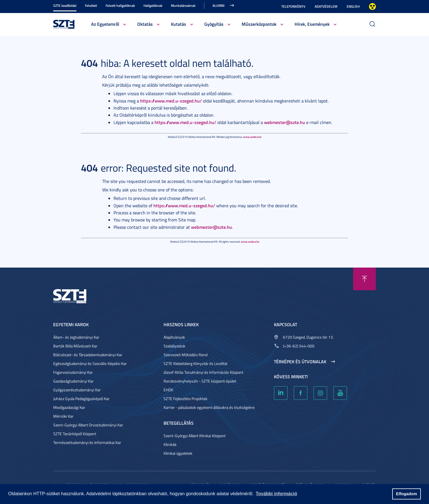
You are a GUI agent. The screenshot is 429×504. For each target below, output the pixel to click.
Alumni (218, 6)
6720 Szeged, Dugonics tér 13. (308, 337)
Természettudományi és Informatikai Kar (87, 442)
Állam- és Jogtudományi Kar (76, 337)
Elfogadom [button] (406, 494)
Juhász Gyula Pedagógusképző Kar (81, 399)
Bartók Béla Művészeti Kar (75, 346)
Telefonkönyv (293, 6)
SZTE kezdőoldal (65, 6)
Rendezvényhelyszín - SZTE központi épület (200, 381)
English (353, 6)
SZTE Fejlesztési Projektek (185, 399)
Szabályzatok (174, 346)
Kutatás (179, 24)
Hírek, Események (312, 24)
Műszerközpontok (259, 24)
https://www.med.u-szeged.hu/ (171, 101)
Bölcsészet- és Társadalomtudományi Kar (88, 355)
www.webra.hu (252, 137)
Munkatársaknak (183, 6)
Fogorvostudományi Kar (73, 372)
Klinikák (170, 444)
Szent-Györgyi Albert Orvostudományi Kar (88, 425)
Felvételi (91, 6)
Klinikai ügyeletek (178, 453)
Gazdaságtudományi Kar (73, 381)
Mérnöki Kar (63, 416)
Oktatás (145, 24)
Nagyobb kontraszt (372, 7)
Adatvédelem (326, 6)
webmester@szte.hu (285, 122)
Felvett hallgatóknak (120, 6)
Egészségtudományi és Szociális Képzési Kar (90, 363)
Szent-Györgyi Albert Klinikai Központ (195, 436)
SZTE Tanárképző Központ (75, 434)
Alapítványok (174, 337)
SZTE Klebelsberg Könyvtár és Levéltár (196, 363)
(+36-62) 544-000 (299, 346)
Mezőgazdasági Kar (69, 407)
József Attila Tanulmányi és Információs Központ (203, 372)
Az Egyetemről (105, 24)
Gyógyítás (214, 24)
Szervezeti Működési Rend (185, 355)
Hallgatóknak (153, 6)
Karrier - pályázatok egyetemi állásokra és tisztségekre (209, 407)
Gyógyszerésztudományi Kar (77, 390)
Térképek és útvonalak (300, 362)
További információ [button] (276, 494)
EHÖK (168, 390)
